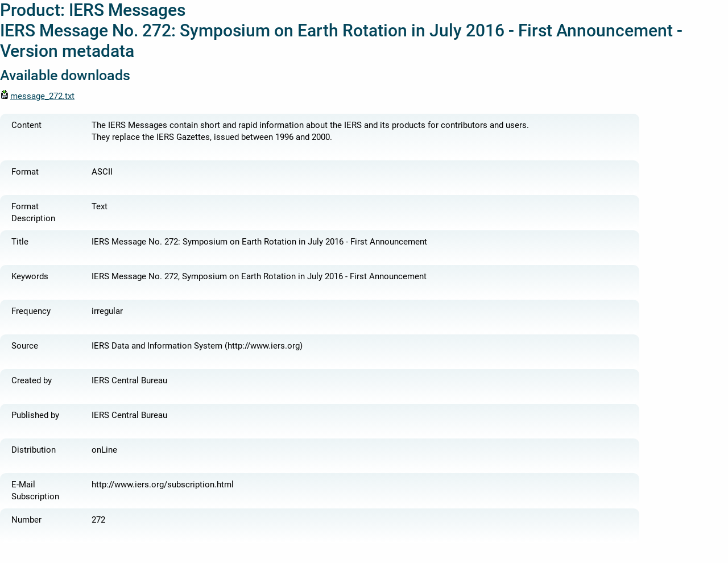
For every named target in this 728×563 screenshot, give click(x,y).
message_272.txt (37, 96)
